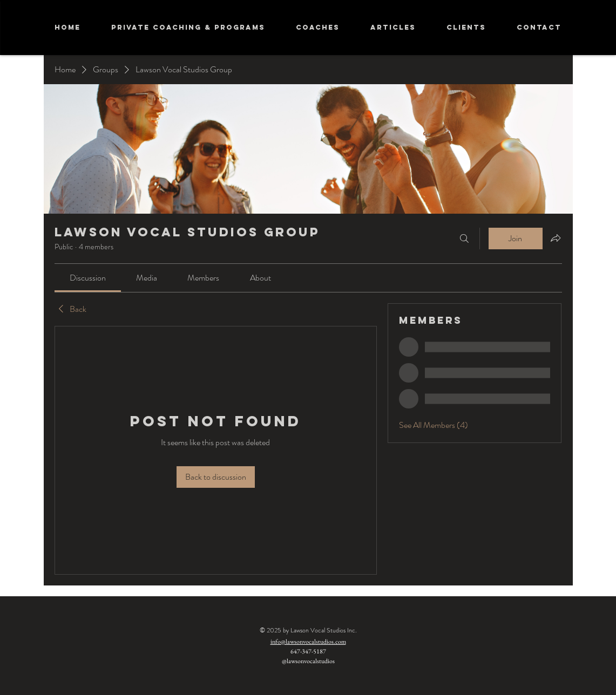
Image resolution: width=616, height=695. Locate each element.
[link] (88, 278)
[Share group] (556, 238)
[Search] (464, 239)
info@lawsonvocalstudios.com (308, 642)
